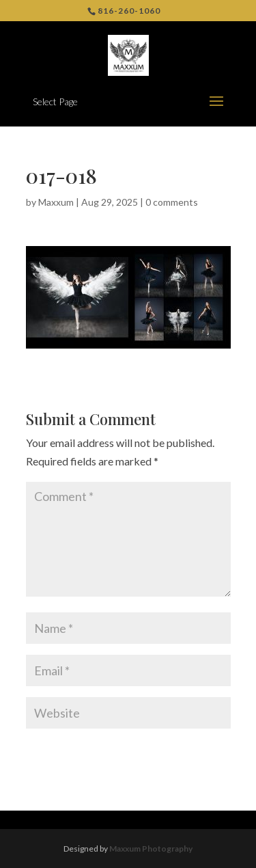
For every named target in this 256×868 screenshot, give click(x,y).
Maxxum (56, 202)
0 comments (172, 202)
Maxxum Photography (151, 849)
